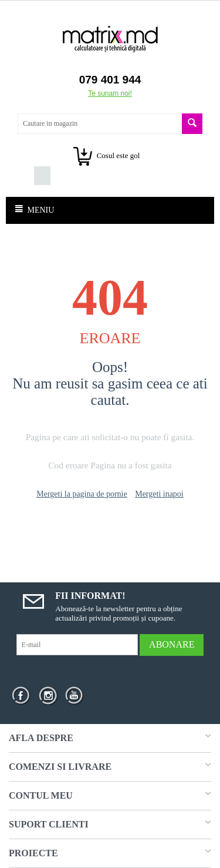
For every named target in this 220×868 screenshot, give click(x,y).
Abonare (172, 644)
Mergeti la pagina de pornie (82, 494)
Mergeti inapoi (159, 494)
